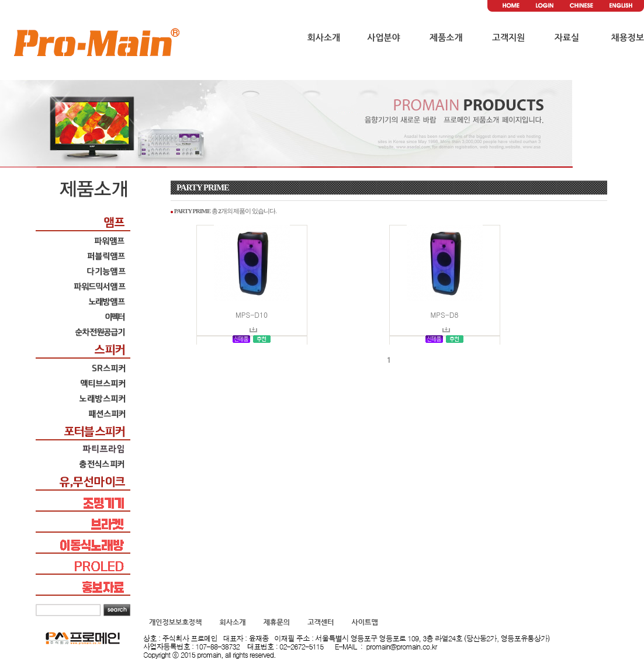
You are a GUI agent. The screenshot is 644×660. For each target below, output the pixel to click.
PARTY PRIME (203, 187)
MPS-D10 (252, 315)
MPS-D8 (445, 315)
